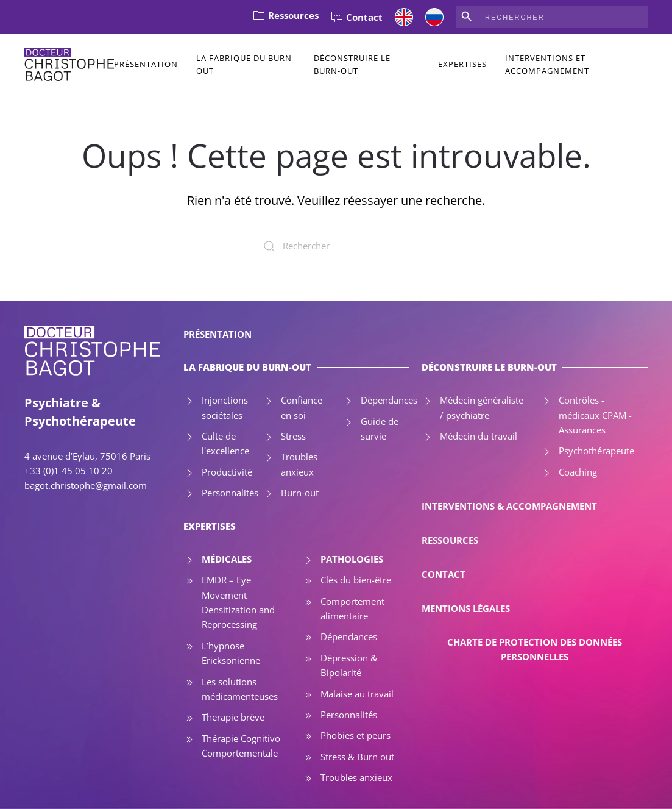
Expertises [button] (462, 64)
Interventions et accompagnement (547, 64)
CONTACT (444, 574)
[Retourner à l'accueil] (69, 65)
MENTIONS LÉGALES (466, 608)
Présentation (146, 64)
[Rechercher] (336, 246)
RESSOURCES (450, 540)
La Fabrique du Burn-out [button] (246, 64)
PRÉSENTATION (218, 334)
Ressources (286, 15)
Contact (357, 17)
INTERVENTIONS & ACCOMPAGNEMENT (509, 506)
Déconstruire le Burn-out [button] (352, 64)
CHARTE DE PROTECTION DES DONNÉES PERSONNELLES (535, 649)
